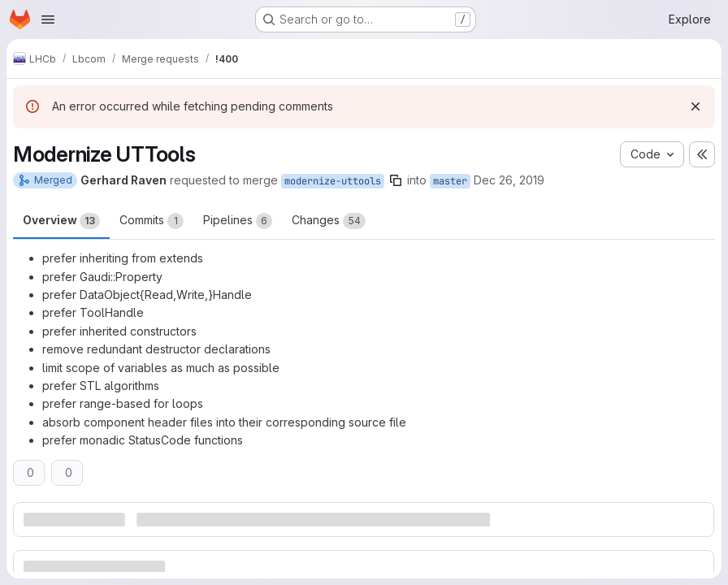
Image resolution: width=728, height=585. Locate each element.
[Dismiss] (695, 106)
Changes (329, 221)
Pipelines (238, 221)
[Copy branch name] (396, 180)
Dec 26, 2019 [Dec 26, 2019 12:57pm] (509, 180)
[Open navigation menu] (48, 19)
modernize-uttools (333, 181)
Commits (152, 221)
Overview (61, 221)
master (450, 181)
